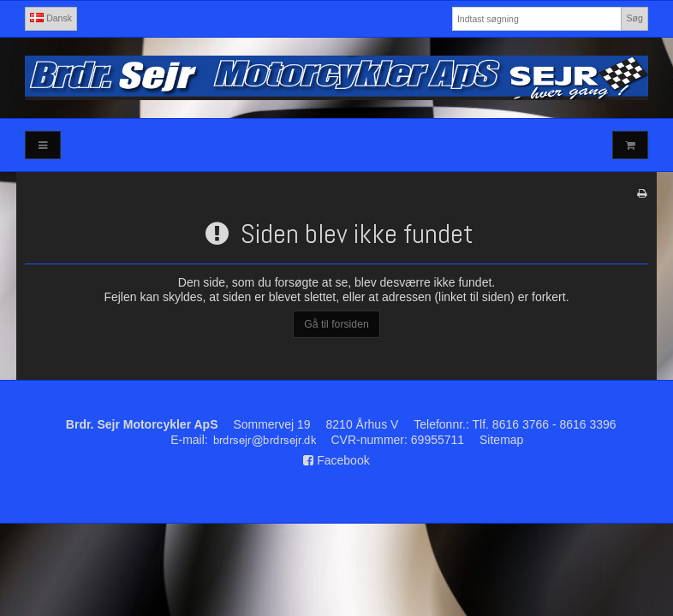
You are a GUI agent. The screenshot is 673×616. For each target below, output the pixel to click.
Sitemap (501, 440)
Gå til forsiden (336, 324)
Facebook (336, 460)
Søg (634, 18)
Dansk (51, 18)
